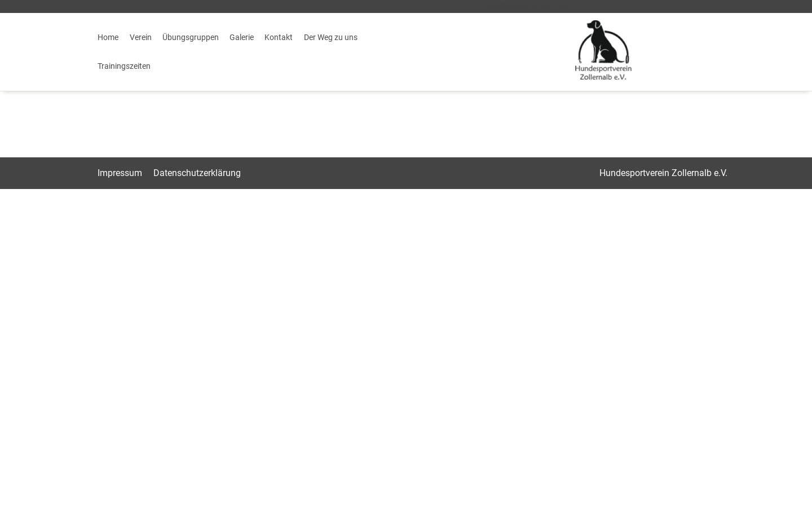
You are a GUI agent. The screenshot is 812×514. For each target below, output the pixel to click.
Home (108, 37)
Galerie (242, 37)
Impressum (120, 173)
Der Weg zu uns (331, 37)
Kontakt (279, 37)
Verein (141, 37)
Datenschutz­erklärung (197, 173)
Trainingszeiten (124, 66)
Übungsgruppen (191, 37)
